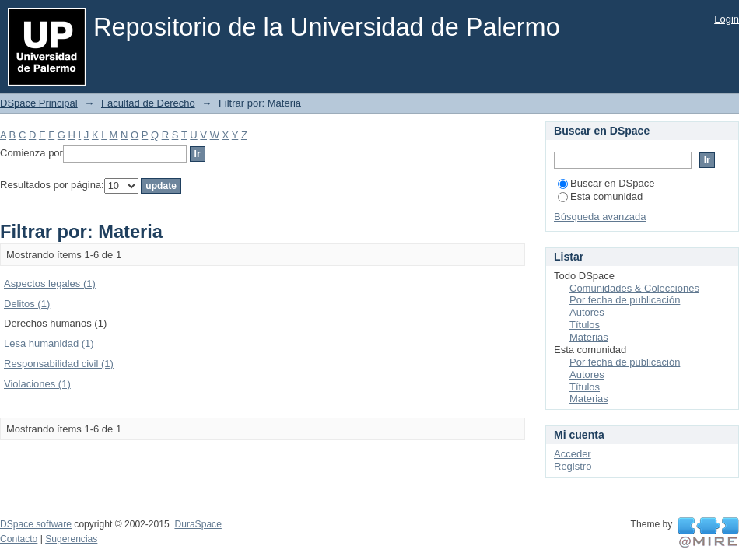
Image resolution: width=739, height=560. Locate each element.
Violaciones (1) (37, 384)
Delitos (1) (27, 304)
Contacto (19, 539)
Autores (587, 312)
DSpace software (36, 524)
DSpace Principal (39, 103)
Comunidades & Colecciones (634, 288)
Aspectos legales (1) (50, 283)
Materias (589, 337)
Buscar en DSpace (606, 183)
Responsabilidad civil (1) (59, 364)
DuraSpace (198, 524)
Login (727, 19)
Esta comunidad (600, 196)
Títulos (585, 325)
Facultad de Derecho (148, 103)
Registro (573, 466)
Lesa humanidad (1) (49, 343)
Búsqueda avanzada (600, 217)
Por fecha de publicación (625, 300)
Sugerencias (71, 539)
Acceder (573, 454)
